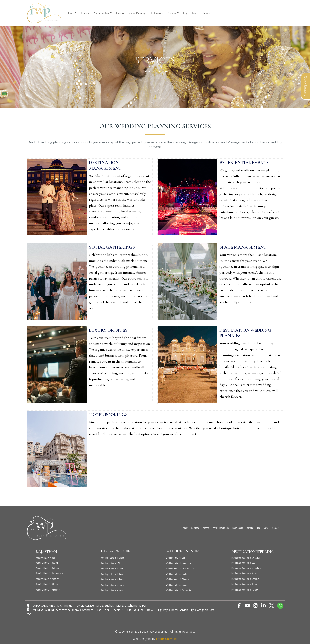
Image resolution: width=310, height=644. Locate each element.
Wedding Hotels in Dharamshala (180, 568)
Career (195, 13)
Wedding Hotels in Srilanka (112, 574)
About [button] (71, 13)
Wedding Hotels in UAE (111, 563)
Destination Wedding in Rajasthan (246, 558)
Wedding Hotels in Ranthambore (49, 573)
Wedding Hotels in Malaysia (112, 579)
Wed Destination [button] (101, 13)
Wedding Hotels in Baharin (112, 585)
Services (85, 13)
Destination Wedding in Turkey (245, 590)
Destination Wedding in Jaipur (244, 584)
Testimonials (157, 13)
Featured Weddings (137, 13)
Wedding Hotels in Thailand (113, 558)
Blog (185, 13)
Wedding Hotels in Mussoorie (178, 590)
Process (120, 13)
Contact (207, 13)
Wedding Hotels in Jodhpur (47, 568)
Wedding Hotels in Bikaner (47, 584)
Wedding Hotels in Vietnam (112, 590)
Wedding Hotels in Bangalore (178, 563)
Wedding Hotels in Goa (176, 558)
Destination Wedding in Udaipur (245, 579)
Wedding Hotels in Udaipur (47, 563)
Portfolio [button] (172, 13)
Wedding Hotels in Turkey (112, 568)
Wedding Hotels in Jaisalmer (48, 590)
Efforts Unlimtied (167, 639)
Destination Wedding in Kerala (244, 573)
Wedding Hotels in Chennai (178, 579)
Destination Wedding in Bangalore (246, 568)
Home (146, 71)
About (186, 528)
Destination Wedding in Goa (243, 563)
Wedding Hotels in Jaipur (46, 558)
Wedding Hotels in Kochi (177, 574)
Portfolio (250, 528)
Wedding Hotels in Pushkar (47, 579)
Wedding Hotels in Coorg (177, 585)
